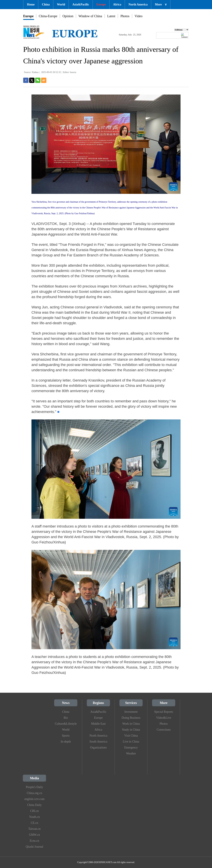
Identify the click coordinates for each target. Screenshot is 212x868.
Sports (66, 736)
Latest (111, 16)
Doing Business (131, 718)
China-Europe (48, 16)
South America (98, 742)
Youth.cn (35, 817)
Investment (131, 712)
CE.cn (35, 823)
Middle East (98, 724)
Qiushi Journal (34, 847)
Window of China (90, 16)
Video (139, 16)
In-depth (66, 742)
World (61, 4)
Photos (125, 16)
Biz (66, 718)
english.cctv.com (35, 799)
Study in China (131, 730)
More (161, 4)
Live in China (131, 742)
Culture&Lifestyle (66, 724)
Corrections (164, 730)
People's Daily (34, 787)
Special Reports (164, 712)
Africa (117, 4)
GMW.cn (34, 835)
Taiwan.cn (34, 829)
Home (31, 4)
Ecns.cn (34, 841)
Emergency (131, 747)
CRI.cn (34, 811)
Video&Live (164, 718)
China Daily (34, 805)
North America (138, 4)
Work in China (131, 724)
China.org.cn (35, 793)
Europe (101, 4)
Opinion (68, 16)
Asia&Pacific (81, 4)
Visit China (131, 736)
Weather (131, 753)
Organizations (98, 747)
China (46, 4)
